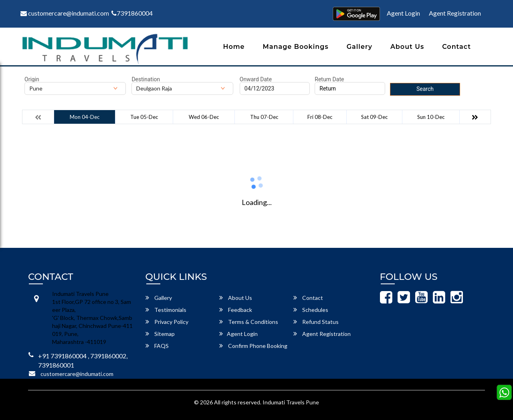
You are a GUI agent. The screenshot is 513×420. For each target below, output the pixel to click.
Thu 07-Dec (264, 117)
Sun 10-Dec (431, 117)
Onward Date (256, 79)
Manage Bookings (296, 47)
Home (234, 47)
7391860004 (132, 13)
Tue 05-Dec (144, 117)
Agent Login (403, 13)
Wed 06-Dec (204, 117)
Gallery (360, 47)
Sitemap (160, 334)
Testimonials (166, 310)
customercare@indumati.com (65, 13)
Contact (456, 47)
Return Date (329, 79)
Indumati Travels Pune (291, 402)
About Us (407, 47)
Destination (146, 79)
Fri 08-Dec (320, 117)
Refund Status (316, 322)
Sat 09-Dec (374, 117)
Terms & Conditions (249, 322)
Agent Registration (455, 13)
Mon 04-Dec (85, 117)
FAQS (157, 346)
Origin (32, 79)
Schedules (311, 310)
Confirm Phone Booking (253, 346)
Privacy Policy (167, 322)
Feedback (236, 310)
